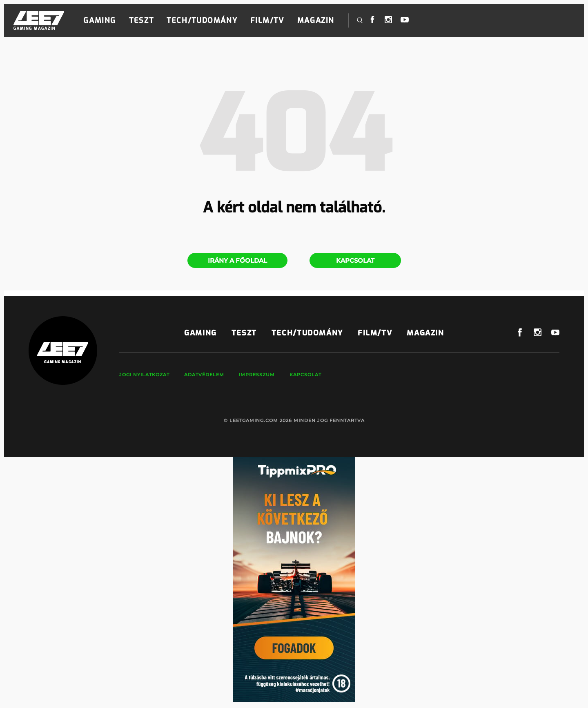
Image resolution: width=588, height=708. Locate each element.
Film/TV (267, 20)
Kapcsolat (355, 260)
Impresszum (257, 375)
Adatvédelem (204, 375)
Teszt (141, 20)
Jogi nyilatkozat (144, 375)
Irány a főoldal (237, 260)
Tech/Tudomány (202, 20)
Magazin (316, 20)
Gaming (100, 20)
